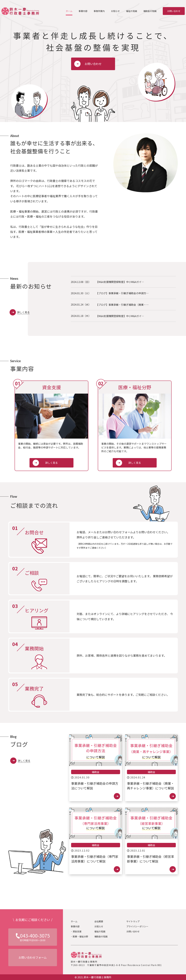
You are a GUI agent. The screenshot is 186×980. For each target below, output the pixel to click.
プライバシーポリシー (137, 926)
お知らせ (99, 926)
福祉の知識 (100, 931)
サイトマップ (133, 921)
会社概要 (99, 921)
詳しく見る (51, 463)
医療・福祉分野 (80, 936)
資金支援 (77, 931)
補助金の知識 (101, 936)
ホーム (74, 921)
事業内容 (75, 926)
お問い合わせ (174, 11)
